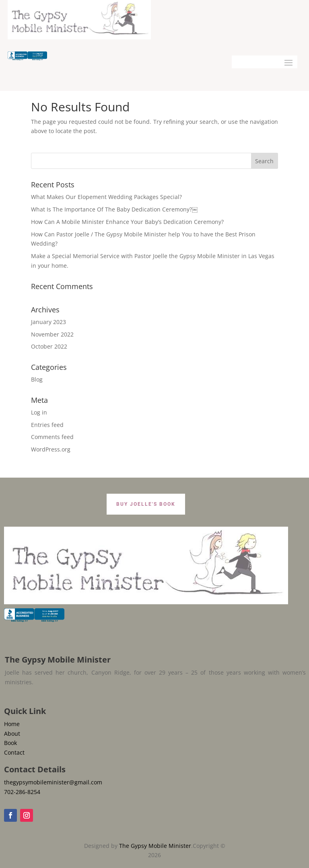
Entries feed (47, 425)
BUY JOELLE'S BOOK (146, 504)
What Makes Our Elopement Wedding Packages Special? (106, 197)
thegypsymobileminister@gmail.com (53, 782)
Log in (39, 412)
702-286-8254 (22, 792)
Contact (14, 752)
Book (10, 743)
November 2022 (52, 334)
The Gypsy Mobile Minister (155, 846)
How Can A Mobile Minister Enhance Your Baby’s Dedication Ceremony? (127, 222)
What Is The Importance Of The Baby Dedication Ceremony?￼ (114, 209)
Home (12, 724)
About (12, 734)
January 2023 (48, 322)
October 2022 (49, 346)
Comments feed (52, 437)
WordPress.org (51, 449)
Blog (37, 379)
